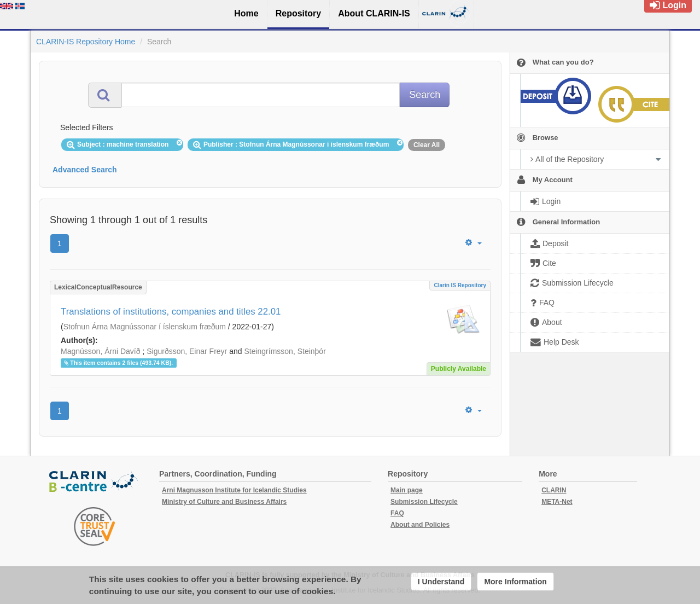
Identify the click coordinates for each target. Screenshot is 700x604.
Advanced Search (85, 170)
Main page (407, 490)
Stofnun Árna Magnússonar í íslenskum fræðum (145, 327)
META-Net (557, 502)
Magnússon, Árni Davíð (101, 351)
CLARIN (554, 490)
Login (668, 5)
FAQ (397, 513)
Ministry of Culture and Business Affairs (224, 502)
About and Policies (420, 525)
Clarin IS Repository (460, 285)
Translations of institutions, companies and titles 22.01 (171, 312)
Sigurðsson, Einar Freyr (187, 351)
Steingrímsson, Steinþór (285, 351)
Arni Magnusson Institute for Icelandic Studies (234, 490)
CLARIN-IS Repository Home (86, 42)
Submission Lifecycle (424, 502)
